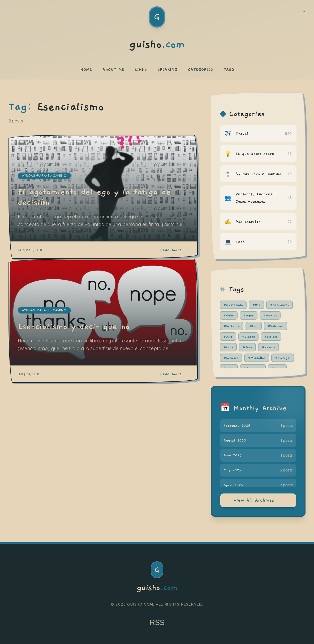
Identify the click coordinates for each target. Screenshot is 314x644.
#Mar (254, 326)
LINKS (141, 69)
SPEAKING (167, 69)
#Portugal (283, 358)
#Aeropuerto (279, 305)
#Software (232, 326)
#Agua (249, 315)
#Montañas (257, 358)
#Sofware (231, 358)
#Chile (229, 315)
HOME (86, 69)
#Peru (247, 347)
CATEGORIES (200, 69)
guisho (157, 588)
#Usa (256, 305)
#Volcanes (276, 326)
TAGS (229, 69)
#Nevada (268, 347)
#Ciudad (248, 337)
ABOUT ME (113, 69)
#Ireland (271, 337)
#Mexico (270, 315)
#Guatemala (233, 305)
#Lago (228, 347)
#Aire (228, 337)
